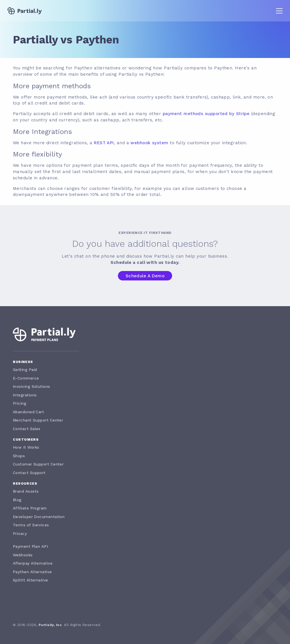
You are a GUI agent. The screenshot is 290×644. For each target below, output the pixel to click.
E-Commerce (26, 378)
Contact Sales (27, 429)
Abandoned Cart (28, 412)
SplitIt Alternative (31, 580)
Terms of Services (31, 525)
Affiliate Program (30, 508)
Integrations (25, 395)
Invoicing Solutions (32, 386)
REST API (104, 143)
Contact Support (29, 473)
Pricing (20, 403)
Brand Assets (26, 491)
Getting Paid (25, 370)
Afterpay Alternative (33, 563)
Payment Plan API (30, 546)
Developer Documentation (39, 517)
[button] (279, 11)
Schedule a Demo (145, 276)
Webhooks (23, 555)
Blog (17, 500)
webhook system (149, 143)
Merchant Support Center (38, 420)
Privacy (20, 533)
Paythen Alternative (32, 572)
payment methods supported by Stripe (206, 114)
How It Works (26, 447)
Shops (19, 456)
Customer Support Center (38, 464)
